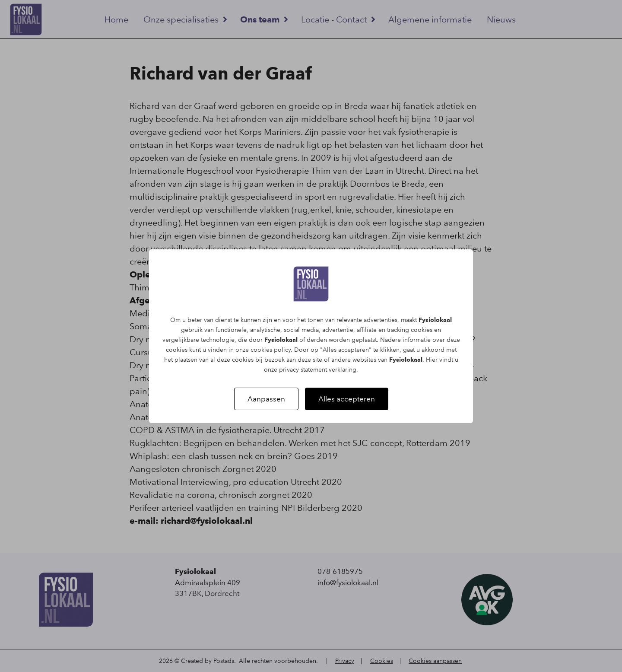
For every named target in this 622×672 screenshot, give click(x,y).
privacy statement (303, 370)
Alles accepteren (347, 399)
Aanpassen (266, 399)
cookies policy (271, 350)
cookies (422, 330)
